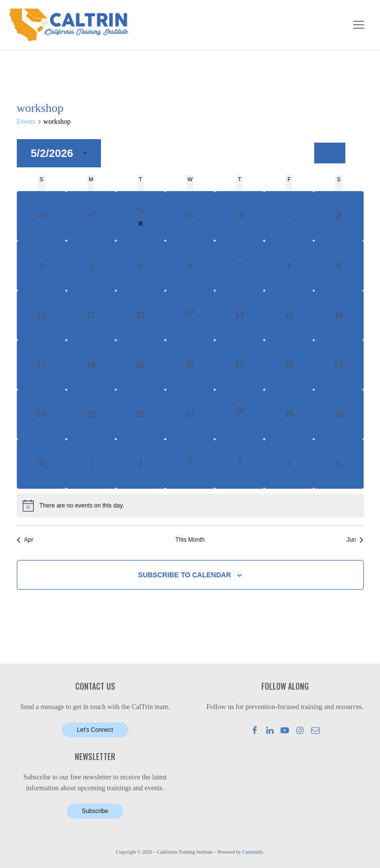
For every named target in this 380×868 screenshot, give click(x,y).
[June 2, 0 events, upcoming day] (141, 464)
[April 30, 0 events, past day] (239, 216)
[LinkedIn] (270, 730)
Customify (253, 852)
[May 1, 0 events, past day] (289, 216)
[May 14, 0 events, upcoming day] (239, 315)
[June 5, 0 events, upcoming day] (289, 464)
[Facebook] (255, 730)
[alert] (190, 506)
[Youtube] (285, 730)
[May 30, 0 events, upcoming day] (338, 414)
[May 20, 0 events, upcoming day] (190, 365)
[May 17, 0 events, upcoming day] (42, 365)
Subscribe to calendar (185, 575)
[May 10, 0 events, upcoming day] (42, 315)
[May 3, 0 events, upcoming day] (42, 265)
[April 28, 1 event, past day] (141, 216)
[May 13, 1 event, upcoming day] (190, 315)
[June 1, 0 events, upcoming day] (91, 464)
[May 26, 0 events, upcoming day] (141, 414)
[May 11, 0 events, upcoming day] (91, 315)
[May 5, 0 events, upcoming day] (141, 265)
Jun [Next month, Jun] (355, 540)
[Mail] (315, 730)
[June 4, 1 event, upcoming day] (239, 464)
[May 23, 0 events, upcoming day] (338, 365)
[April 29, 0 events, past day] (190, 216)
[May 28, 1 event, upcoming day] (239, 414)
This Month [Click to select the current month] (190, 540)
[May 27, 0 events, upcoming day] (190, 414)
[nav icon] (359, 25)
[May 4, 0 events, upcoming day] (91, 265)
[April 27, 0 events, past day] (91, 216)
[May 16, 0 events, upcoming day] (338, 315)
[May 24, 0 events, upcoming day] (42, 414)
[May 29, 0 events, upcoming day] (289, 414)
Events (26, 122)
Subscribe (95, 811)
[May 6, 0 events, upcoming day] (190, 265)
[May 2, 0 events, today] (338, 216)
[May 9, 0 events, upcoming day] (338, 265)
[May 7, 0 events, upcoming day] (239, 265)
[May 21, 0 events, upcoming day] (239, 365)
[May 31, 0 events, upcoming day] (42, 464)
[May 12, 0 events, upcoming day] (141, 315)
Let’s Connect (95, 730)
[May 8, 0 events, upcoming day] (289, 265)
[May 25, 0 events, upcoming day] (91, 414)
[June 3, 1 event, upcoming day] (190, 464)
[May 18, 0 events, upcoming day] (91, 365)
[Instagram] (300, 730)
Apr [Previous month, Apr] (25, 540)
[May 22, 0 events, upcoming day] (289, 365)
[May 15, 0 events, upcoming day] (289, 315)
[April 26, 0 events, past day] (42, 216)
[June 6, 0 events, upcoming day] (338, 464)
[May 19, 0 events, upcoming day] (141, 365)
